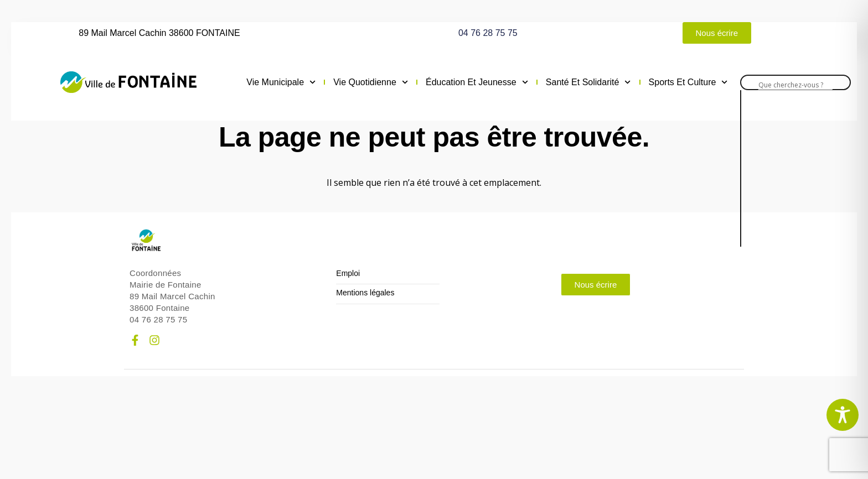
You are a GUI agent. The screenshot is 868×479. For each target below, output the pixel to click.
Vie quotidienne (371, 82)
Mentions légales (365, 293)
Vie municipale (281, 82)
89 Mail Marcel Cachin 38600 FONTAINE (159, 33)
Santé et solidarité (588, 82)
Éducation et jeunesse (477, 82)
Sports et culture (688, 82)
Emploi (348, 274)
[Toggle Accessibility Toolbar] (843, 415)
